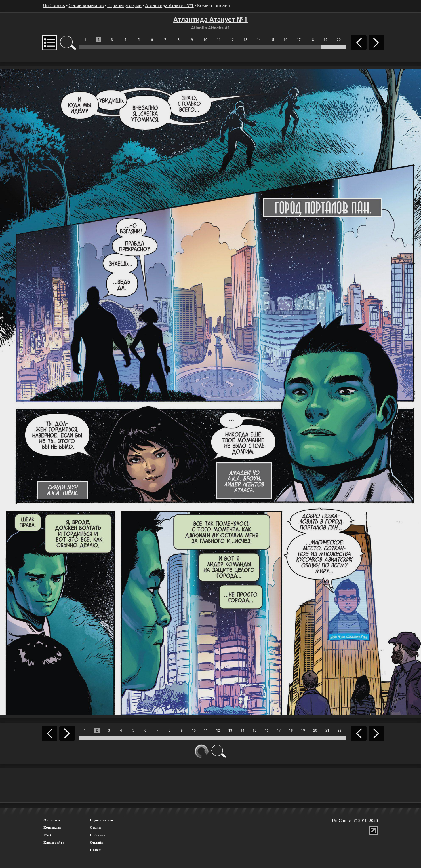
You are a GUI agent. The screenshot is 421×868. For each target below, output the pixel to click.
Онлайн (97, 842)
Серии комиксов (86, 6)
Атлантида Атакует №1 (169, 6)
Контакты (52, 827)
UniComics (54, 6)
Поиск (95, 850)
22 (340, 730)
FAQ (47, 835)
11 (219, 40)
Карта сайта (54, 842)
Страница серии (124, 6)
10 (205, 40)
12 (232, 40)
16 (285, 40)
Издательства (102, 820)
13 (245, 40)
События (98, 835)
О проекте (52, 820)
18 (312, 40)
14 (259, 40)
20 (339, 40)
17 (299, 40)
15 (272, 40)
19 (325, 40)
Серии (95, 827)
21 (327, 730)
